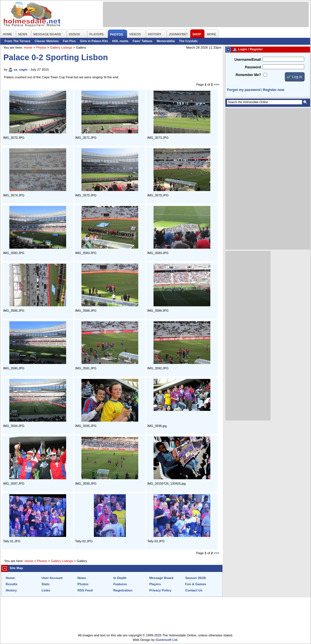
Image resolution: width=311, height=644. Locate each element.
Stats (46, 584)
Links (46, 590)
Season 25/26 (196, 578)
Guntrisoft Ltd (167, 640)
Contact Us (194, 590)
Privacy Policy (160, 590)
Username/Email (248, 60)
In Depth (120, 578)
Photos (41, 47)
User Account (52, 578)
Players (155, 584)
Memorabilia (166, 41)
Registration (123, 590)
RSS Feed (85, 590)
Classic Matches (47, 41)
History (11, 590)
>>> (217, 84)
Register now (274, 90)
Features (120, 584)
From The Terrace (18, 41)
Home (28, 47)
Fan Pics (69, 41)
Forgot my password (244, 90)
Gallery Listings (61, 47)
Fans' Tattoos (142, 41)
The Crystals (188, 41)
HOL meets (120, 41)
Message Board (161, 578)
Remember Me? (248, 75)
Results (12, 584)
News (82, 578)
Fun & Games (196, 584)
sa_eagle (21, 70)
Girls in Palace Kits (94, 41)
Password (253, 67)
